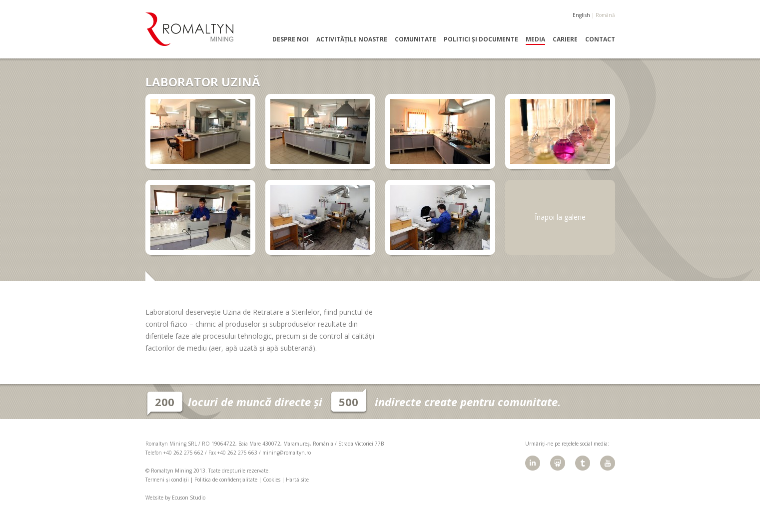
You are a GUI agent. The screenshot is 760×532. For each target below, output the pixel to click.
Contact (600, 39)
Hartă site (297, 480)
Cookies (272, 480)
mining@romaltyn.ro (287, 453)
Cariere (565, 39)
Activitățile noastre (352, 39)
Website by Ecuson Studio (175, 498)
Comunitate (415, 39)
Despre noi (291, 39)
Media (535, 39)
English (581, 15)
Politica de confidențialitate (226, 480)
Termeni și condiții (167, 480)
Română (605, 15)
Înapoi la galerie (560, 217)
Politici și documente (481, 39)
